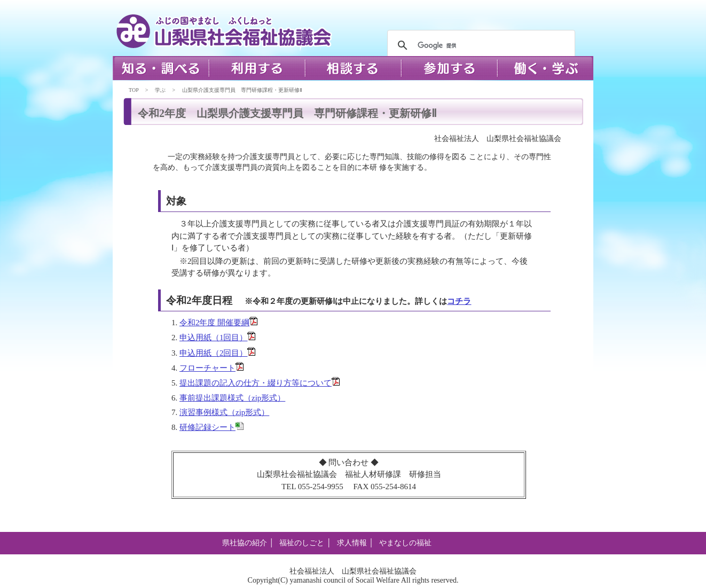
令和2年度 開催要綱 (214, 323)
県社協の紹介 (245, 543)
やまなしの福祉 (405, 543)
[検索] (480, 45)
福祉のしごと (302, 543)
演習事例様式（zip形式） (224, 412)
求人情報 (352, 543)
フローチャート (207, 368)
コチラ (459, 301)
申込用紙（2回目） (214, 353)
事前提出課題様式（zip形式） (232, 398)
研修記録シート (207, 427)
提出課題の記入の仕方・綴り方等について (256, 383)
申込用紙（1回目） (214, 338)
